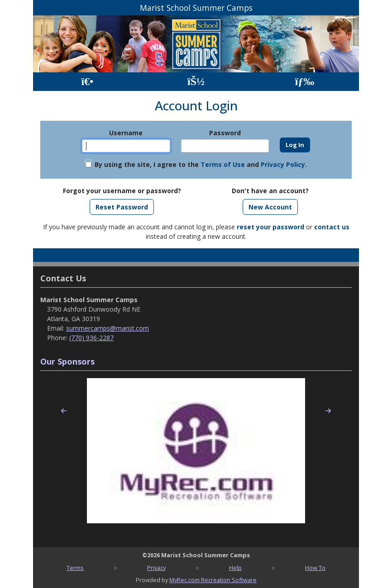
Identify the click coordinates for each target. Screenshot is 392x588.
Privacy (156, 568)
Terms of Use (223, 164)
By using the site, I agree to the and (201, 164)
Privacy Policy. (284, 164)
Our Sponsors (67, 361)
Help (235, 568)
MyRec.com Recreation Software (213, 580)
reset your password (270, 227)
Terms (75, 568)
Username (126, 133)
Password (225, 133)
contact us (332, 227)
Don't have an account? (270, 191)
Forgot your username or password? (122, 191)
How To (315, 568)
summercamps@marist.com (108, 328)
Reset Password (122, 207)
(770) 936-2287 (91, 338)
